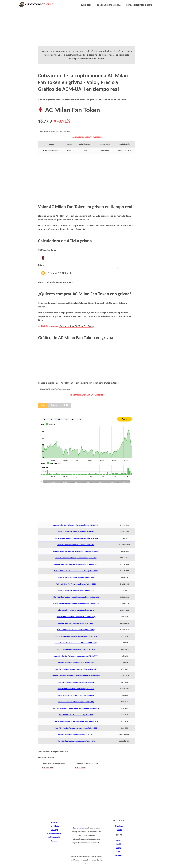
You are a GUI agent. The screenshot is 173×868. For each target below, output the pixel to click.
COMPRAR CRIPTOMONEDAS (109, 5)
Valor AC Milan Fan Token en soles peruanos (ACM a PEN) (76, 636)
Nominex (113, 303)
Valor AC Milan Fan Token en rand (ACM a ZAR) (76, 715)
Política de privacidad (54, 833)
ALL (80, 419)
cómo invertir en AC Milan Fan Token (76, 326)
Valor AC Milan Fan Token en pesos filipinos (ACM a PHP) (76, 643)
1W (52, 419)
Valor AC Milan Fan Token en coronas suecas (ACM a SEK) (76, 728)
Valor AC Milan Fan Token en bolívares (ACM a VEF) (76, 545)
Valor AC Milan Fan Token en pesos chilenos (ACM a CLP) (76, 558)
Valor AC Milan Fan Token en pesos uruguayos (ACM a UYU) (76, 656)
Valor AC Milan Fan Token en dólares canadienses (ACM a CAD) (76, 604)
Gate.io (122, 303)
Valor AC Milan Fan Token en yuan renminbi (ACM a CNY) (76, 669)
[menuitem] (86, 482)
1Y (73, 419)
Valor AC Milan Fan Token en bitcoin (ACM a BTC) (76, 735)
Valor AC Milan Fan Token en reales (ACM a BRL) (76, 591)
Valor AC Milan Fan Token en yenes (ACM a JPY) (76, 577)
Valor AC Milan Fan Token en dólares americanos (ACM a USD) (76, 525)
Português (119, 855)
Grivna (41, 265)
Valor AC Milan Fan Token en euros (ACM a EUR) (76, 532)
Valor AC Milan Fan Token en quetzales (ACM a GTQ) (76, 617)
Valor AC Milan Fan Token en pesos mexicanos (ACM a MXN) (76, 538)
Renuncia (54, 841)
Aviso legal (54, 830)
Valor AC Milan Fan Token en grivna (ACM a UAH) (76, 682)
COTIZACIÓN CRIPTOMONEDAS (139, 5)
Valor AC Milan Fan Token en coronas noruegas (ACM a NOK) (76, 721)
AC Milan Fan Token (47, 250)
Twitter (119, 830)
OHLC (66, 405)
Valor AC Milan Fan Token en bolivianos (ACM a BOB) (76, 584)
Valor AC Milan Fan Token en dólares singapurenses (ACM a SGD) (76, 676)
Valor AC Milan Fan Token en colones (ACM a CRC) (76, 610)
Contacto (54, 822)
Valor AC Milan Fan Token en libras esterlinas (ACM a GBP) (76, 571)
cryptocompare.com (61, 752)
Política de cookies (54, 837)
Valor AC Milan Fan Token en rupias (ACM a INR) (76, 702)
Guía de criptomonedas (49, 100)
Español (119, 840)
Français (119, 848)
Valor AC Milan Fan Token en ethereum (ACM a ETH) (76, 741)
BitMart (42, 307)
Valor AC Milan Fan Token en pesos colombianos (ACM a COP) (76, 551)
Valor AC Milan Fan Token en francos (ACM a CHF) (76, 689)
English (119, 844)
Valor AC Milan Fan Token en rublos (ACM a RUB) (76, 663)
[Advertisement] (81, 29)
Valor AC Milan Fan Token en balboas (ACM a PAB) (76, 630)
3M (66, 419)
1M (59, 419)
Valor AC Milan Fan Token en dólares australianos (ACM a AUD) (76, 597)
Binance (98, 303)
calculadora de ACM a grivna (59, 282)
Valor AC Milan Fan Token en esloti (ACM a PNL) (76, 695)
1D (44, 419)
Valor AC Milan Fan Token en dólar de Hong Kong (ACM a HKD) (76, 708)
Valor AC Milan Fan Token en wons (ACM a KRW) (76, 623)
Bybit (106, 303)
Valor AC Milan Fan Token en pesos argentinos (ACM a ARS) (76, 564)
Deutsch (119, 852)
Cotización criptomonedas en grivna (79, 100)
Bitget (91, 303)
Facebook (119, 826)
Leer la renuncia (79, 828)
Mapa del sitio (54, 826)
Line (43, 405)
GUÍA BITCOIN (86, 5)
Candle (54, 405)
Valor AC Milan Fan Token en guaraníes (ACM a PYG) (76, 649)
